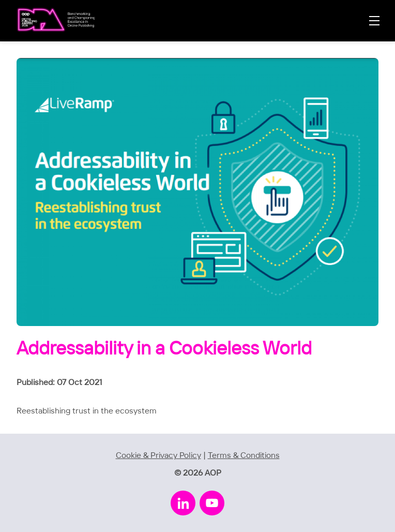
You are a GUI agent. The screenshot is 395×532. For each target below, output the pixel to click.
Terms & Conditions (244, 456)
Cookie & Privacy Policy (158, 456)
